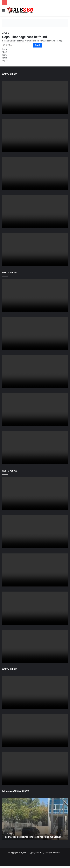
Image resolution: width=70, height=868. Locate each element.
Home (5, 49)
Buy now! (6, 61)
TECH (4, 58)
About (5, 52)
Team (4, 55)
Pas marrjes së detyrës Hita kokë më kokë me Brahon (34, 837)
